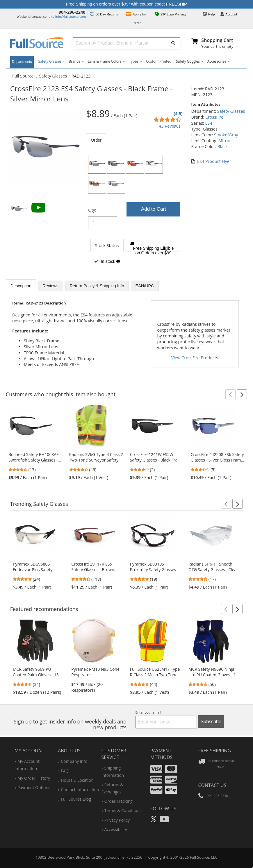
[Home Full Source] (23, 76)
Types (133, 61)
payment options (34, 787)
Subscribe (211, 722)
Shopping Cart (217, 40)
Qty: (92, 210)
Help (209, 15)
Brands (74, 61)
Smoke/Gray (226, 135)
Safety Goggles (188, 61)
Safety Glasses (51, 61)
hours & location (77, 780)
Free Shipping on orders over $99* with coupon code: (126, 4)
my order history (34, 778)
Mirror (225, 141)
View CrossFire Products (195, 358)
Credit (136, 19)
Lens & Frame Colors (105, 61)
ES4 (209, 123)
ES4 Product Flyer (214, 161)
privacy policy (117, 820)
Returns (104, 14)
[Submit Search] (173, 43)
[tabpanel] (134, 212)
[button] (230, 394)
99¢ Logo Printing (170, 15)
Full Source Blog (76, 799)
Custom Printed (159, 61)
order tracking (119, 801)
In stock (107, 261)
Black (222, 146)
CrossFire (214, 117)
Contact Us (212, 785)
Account (229, 15)
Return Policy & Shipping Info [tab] (97, 286)
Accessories (217, 61)
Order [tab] (96, 140)
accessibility (116, 829)
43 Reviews (170, 126)
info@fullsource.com (71, 16)
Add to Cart (154, 209)
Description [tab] (21, 286)
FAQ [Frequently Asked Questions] (65, 771)
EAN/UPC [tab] (145, 286)
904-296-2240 (72, 12)
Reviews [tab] (51, 286)
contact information (80, 789)
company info (74, 761)
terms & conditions (123, 810)
